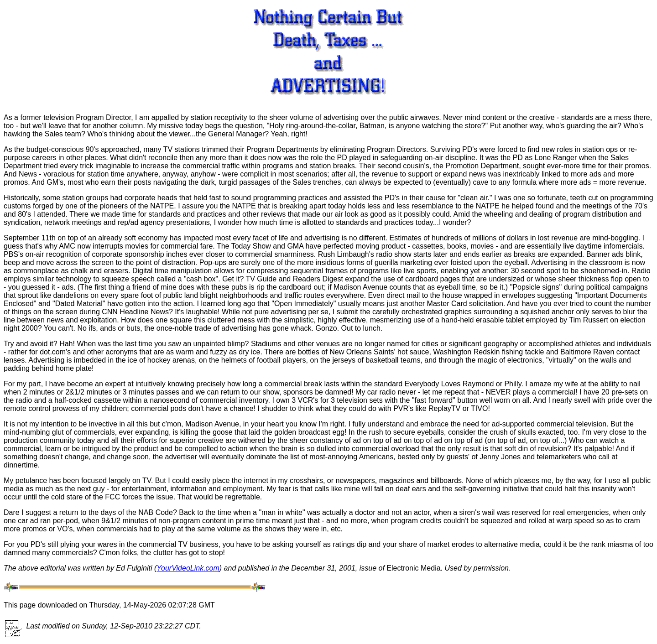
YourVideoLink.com (188, 568)
